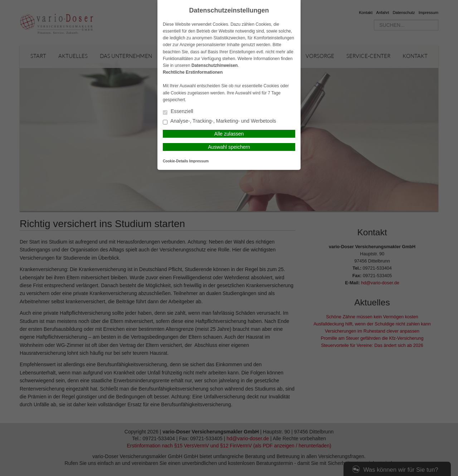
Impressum (199, 161)
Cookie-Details (176, 161)
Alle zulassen (229, 134)
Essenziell (178, 112)
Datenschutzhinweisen (215, 65)
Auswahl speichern (229, 147)
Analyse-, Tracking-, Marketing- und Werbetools (220, 121)
